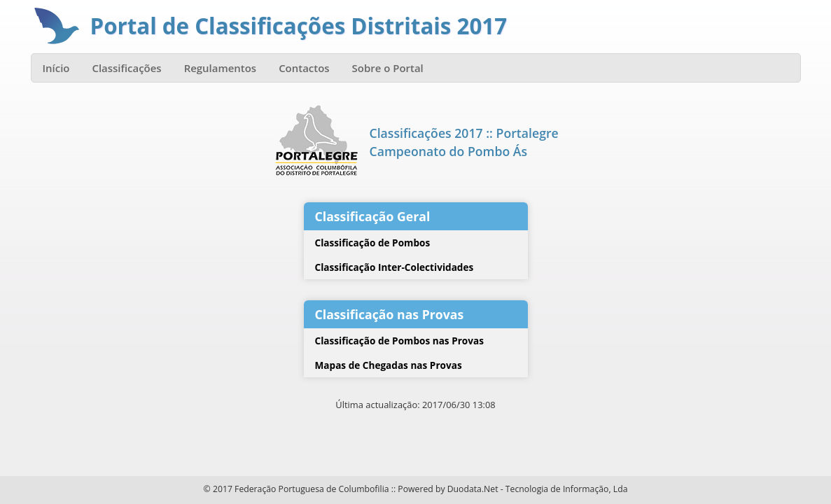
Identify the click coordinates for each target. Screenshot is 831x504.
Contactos (304, 68)
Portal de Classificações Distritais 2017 (299, 26)
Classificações (126, 68)
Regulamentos (221, 68)
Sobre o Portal (388, 68)
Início (56, 68)
